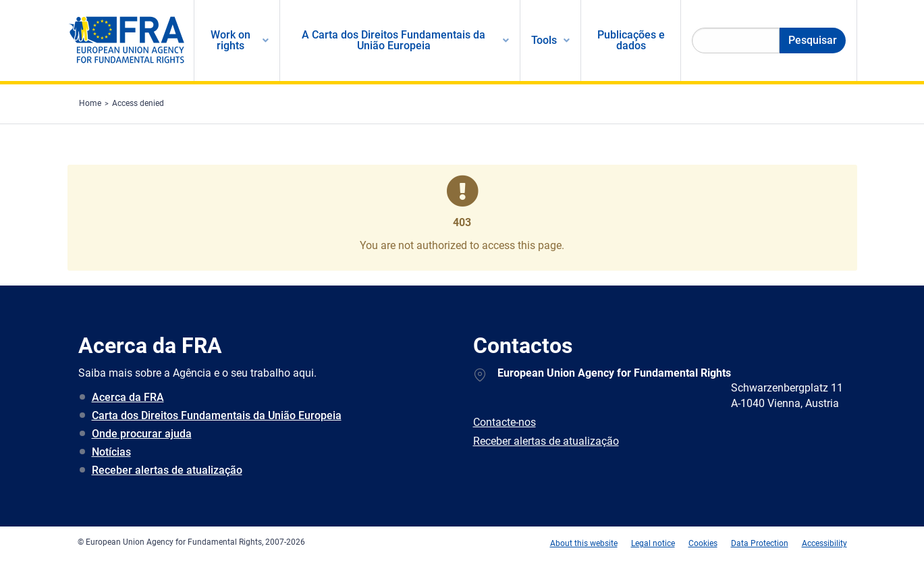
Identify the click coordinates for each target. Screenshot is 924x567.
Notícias (111, 452)
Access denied (138, 103)
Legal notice (653, 543)
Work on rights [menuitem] (230, 40)
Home (90, 103)
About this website (584, 543)
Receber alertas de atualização (167, 470)
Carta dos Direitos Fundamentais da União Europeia (217, 415)
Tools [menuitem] (544, 40)
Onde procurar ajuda (142, 434)
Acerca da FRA (128, 397)
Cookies (703, 543)
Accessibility (824, 543)
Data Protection (760, 543)
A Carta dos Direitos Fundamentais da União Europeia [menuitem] (393, 40)
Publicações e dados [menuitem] (631, 40)
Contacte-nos (505, 422)
